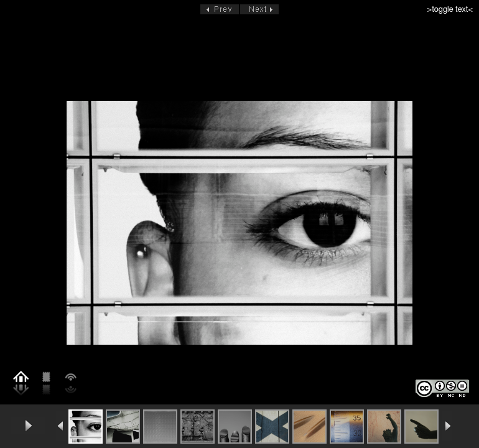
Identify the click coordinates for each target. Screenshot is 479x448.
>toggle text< (450, 10)
